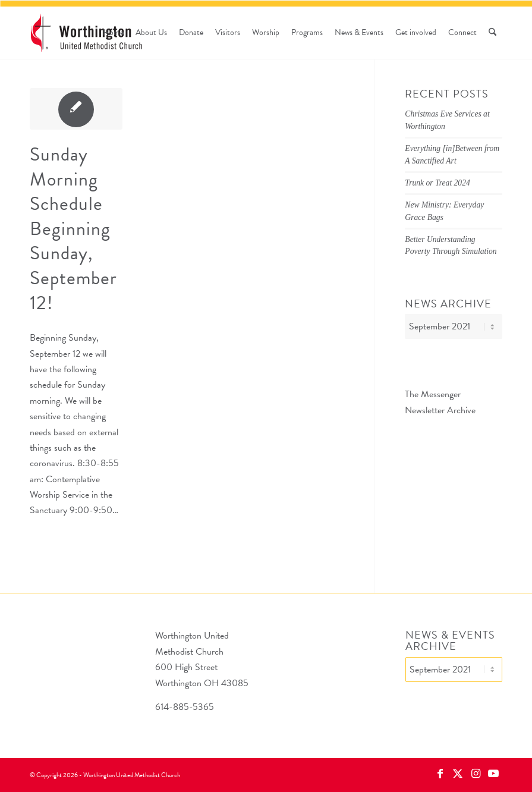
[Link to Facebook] (440, 774)
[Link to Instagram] (476, 774)
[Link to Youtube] (493, 774)
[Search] (492, 33)
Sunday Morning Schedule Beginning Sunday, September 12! (73, 229)
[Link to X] (458, 774)
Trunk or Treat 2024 (437, 183)
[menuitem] (113, 33)
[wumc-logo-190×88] (86, 33)
